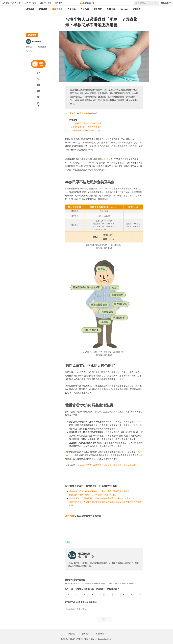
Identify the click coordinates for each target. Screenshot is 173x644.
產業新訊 (30, 9)
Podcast (124, 9)
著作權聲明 (100, 634)
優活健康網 (36, 41)
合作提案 (86, 634)
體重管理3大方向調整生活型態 (87, 130)
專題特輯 (71, 9)
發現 (101, 189)
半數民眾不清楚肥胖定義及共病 (87, 123)
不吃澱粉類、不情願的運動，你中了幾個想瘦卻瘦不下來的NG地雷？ (100, 498)
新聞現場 (111, 9)
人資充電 (85, 9)
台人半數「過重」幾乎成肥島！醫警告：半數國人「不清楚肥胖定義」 (108, 465)
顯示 (103, 159)
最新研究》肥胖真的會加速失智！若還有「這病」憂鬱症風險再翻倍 (99, 491)
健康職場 (32, 35)
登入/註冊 (165, 3)
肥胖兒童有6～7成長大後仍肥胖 (87, 127)
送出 (104, 619)
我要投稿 (72, 634)
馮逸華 (72, 113)
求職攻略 (43, 9)
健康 (29, 52)
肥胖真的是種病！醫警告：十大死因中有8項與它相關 (93, 495)
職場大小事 (57, 9)
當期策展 (137, 9)
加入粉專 (70, 516)
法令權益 (98, 9)
